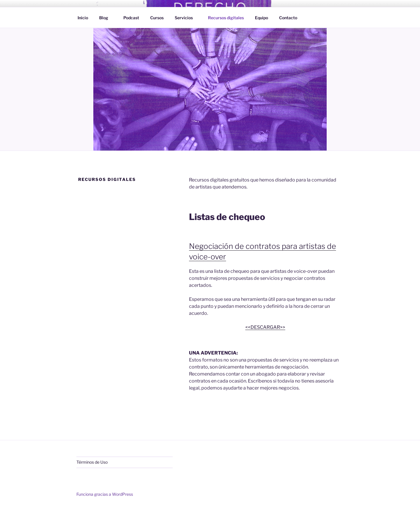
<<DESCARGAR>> (265, 327)
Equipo (261, 18)
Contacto (288, 18)
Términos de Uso (92, 462)
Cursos (157, 18)
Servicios (187, 18)
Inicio (83, 18)
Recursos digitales (226, 18)
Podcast (131, 18)
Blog (106, 18)
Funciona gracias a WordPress (105, 494)
